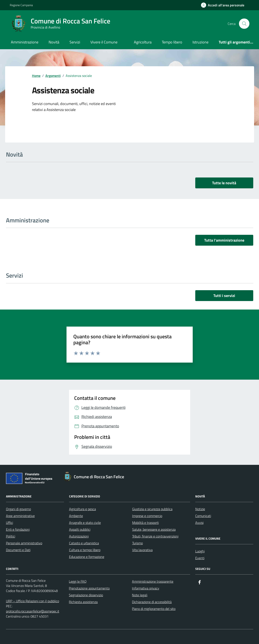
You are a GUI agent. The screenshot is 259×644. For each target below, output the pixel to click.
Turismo (137, 543)
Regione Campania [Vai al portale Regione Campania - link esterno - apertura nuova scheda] (21, 5)
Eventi (200, 558)
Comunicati (203, 516)
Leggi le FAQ (78, 581)
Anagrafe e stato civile (85, 523)
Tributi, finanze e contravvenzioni (155, 536)
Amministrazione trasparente (153, 581)
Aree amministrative (20, 516)
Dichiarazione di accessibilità (152, 602)
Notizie (200, 509)
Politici (11, 536)
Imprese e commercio (147, 516)
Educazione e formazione (87, 557)
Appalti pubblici (80, 529)
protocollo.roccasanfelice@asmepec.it (33, 611)
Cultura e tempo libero (85, 550)
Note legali (140, 595)
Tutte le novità (224, 183)
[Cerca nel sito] (244, 24)
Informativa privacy (146, 588)
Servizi (75, 42)
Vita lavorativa (142, 550)
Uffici (9, 523)
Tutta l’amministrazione (224, 240)
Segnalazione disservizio (86, 595)
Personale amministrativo (24, 543)
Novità (54, 42)
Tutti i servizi (224, 296)
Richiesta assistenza (83, 602)
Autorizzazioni (79, 536)
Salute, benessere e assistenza (154, 529)
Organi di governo (18, 509)
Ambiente (76, 516)
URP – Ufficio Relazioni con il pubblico (33, 601)
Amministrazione (25, 42)
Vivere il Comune (104, 42)
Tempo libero (172, 42)
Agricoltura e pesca (82, 509)
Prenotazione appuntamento (89, 588)
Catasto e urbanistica (84, 543)
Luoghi (200, 551)
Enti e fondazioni (18, 529)
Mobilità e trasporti (145, 523)
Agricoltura (143, 42)
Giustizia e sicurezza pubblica (152, 509)
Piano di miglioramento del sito (154, 609)
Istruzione (200, 42)
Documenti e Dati (18, 550)
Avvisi (199, 523)
